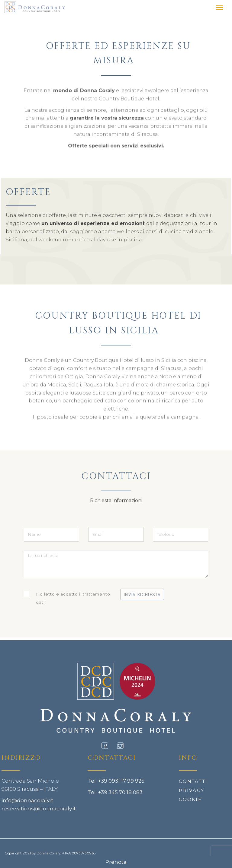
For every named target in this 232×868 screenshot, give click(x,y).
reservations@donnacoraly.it (39, 809)
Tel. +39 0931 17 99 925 (116, 781)
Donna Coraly (48, 853)
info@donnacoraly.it (27, 800)
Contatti (193, 781)
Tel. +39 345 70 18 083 (115, 792)
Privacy (192, 790)
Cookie (190, 799)
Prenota (116, 862)
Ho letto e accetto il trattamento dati (67, 598)
